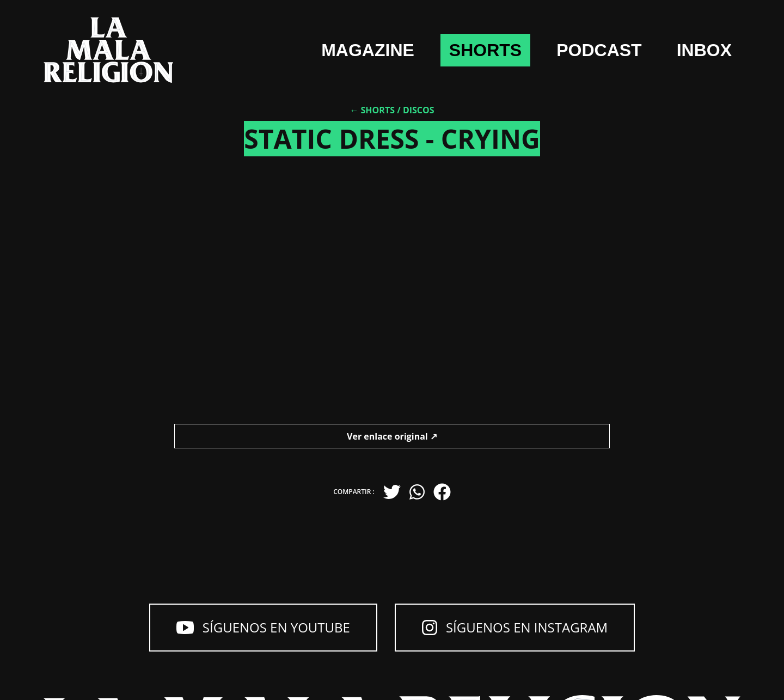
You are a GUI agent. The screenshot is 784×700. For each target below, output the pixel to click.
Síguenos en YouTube (263, 627)
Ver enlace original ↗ (392, 436)
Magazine (368, 50)
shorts (485, 50)
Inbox (704, 50)
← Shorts (372, 110)
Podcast (599, 50)
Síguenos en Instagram (515, 627)
